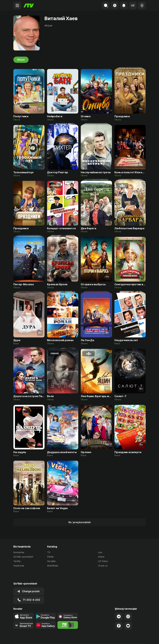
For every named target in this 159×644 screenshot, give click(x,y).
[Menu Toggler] (17, 5)
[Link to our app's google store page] (46, 606)
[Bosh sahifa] (29, 5)
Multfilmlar (53, 566)
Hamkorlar (19, 566)
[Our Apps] (24, 614)
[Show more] (79, 522)
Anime (101, 557)
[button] (133, 5)
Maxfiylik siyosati (137, 638)
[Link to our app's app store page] (24, 606)
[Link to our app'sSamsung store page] (68, 606)
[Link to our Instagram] (128, 606)
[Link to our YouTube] (128, 615)
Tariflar (17, 561)
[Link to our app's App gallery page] (46, 614)
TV (49, 552)
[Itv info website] (68, 614)
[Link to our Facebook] (119, 615)
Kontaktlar (19, 552)
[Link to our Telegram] (119, 606)
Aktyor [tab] (21, 60)
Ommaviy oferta (116, 638)
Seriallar (51, 561)
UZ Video (103, 561)
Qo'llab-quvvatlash (23, 557)
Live (100, 552)
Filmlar (51, 557)
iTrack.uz (103, 566)
